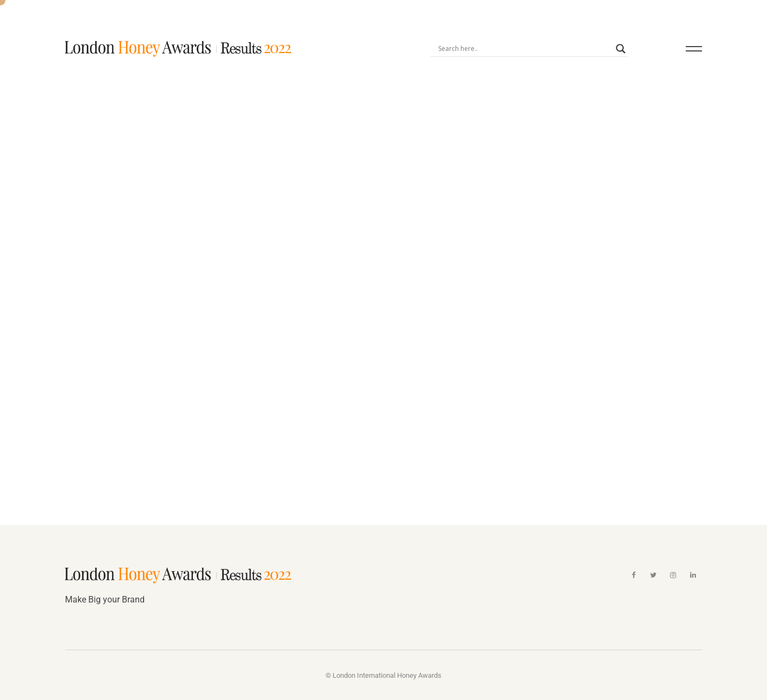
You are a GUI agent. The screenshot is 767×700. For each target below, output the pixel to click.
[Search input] (524, 48)
